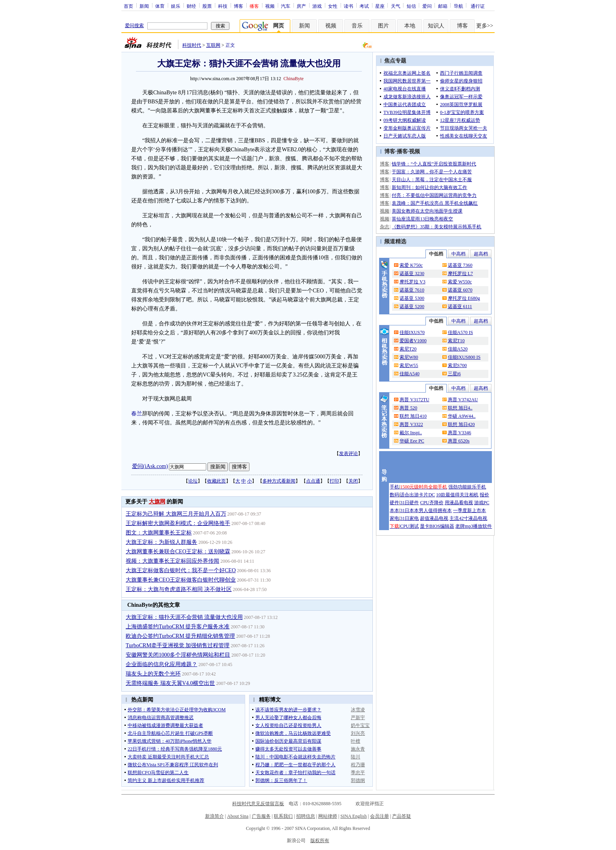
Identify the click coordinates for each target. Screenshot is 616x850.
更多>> (485, 26)
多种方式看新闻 (279, 481)
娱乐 (176, 6)
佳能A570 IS (460, 332)
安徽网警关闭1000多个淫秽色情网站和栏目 (178, 655)
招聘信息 (306, 816)
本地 (410, 26)
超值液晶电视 (434, 518)
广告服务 (261, 816)
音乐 (357, 26)
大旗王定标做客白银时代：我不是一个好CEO (181, 570)
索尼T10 (456, 341)
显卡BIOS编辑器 (437, 526)
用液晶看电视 (459, 503)
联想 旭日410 (413, 416)
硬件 (394, 503)
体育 (160, 6)
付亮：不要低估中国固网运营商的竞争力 (434, 195)
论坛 (193, 481)
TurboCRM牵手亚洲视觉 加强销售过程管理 (178, 645)
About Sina (238, 816)
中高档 (458, 254)
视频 (270, 6)
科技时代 (192, 45)
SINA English (353, 816)
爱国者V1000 (413, 341)
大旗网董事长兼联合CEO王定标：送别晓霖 (178, 552)
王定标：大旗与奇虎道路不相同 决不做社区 (179, 589)
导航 (458, 6)
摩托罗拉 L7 (460, 274)
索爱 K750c (411, 265)
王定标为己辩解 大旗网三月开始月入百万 (176, 514)
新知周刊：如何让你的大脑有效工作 (429, 187)
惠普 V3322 (411, 424)
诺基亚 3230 (412, 274)
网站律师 (328, 816)
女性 (333, 6)
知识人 (436, 26)
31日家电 (409, 518)
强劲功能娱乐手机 (467, 487)
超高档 (481, 254)
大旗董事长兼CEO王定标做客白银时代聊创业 (181, 580)
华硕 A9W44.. (462, 416)
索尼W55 (409, 365)
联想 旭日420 (461, 424)
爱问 (427, 6)
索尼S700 (457, 365)
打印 (334, 481)
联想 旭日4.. (460, 408)
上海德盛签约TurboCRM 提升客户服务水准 (178, 627)
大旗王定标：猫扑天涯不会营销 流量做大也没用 (184, 617)
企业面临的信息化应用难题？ (161, 664)
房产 (301, 6)
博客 (238, 6)
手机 (394, 487)
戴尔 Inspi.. (411, 433)
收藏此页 (216, 481)
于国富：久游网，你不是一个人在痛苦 (432, 172)
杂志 (385, 227)
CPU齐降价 (432, 503)
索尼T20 (408, 349)
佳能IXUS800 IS (464, 357)
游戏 (317, 6)
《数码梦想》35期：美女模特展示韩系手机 (436, 227)
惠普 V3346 (460, 433)
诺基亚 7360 (460, 265)
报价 (484, 495)
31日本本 (409, 510)
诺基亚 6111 (460, 307)
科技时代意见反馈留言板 (258, 804)
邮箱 (443, 6)
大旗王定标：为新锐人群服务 (161, 542)
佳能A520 (458, 349)
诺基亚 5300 (412, 298)
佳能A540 (410, 374)
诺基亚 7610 (412, 290)
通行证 (478, 6)
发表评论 (348, 453)
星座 (380, 6)
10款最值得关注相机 (457, 495)
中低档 (436, 254)
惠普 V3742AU (463, 400)
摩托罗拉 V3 (412, 282)
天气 (396, 6)
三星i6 (454, 374)
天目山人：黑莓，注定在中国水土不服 (432, 180)
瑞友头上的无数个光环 (153, 674)
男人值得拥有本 (435, 510)
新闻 (144, 6)
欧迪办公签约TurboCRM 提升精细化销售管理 (180, 636)
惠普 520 (408, 408)
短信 (411, 6)
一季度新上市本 (469, 510)
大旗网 (157, 502)
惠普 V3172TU (414, 400)
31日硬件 (409, 503)
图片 (383, 26)
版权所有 (320, 841)
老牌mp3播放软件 (474, 526)
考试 (364, 6)
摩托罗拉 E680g (464, 298)
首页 (128, 6)
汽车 (286, 6)
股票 (207, 6)
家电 (394, 518)
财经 (191, 6)
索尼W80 (409, 357)
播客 (402, 151)
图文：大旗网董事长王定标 (159, 533)
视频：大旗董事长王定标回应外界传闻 (172, 561)
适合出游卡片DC (417, 495)
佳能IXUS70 (412, 332)
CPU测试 (409, 526)
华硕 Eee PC (412, 441)
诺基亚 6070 (460, 290)
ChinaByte (294, 79)
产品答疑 (401, 816)
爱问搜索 (134, 26)
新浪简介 (214, 816)
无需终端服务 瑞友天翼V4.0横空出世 (170, 683)
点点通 (313, 481)
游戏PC (482, 503)
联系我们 (283, 816)
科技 (223, 6)
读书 (348, 6)
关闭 (353, 481)
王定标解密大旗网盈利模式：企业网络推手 (178, 523)
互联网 (213, 45)
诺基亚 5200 (412, 307)
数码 (394, 495)
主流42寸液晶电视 (468, 518)
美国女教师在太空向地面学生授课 (427, 211)
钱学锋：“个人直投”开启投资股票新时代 (434, 164)
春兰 (137, 414)
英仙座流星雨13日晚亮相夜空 (422, 219)
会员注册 (379, 816)
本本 (394, 510)
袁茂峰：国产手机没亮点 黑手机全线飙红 (435, 203)
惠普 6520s (459, 441)
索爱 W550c (460, 282)
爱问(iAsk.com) (150, 466)
